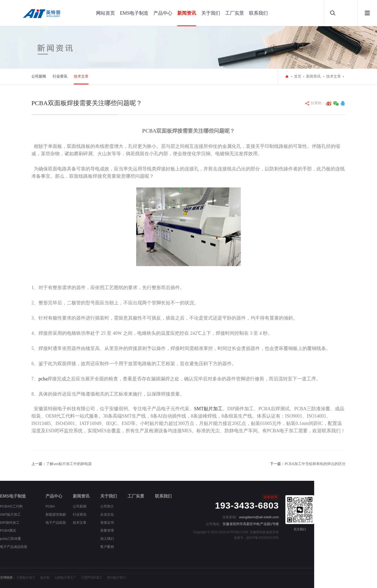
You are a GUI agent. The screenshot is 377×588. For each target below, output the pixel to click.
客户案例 (107, 547)
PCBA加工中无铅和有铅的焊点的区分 (315, 464)
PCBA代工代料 (11, 506)
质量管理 (107, 530)
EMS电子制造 (134, 13)
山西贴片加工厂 (65, 578)
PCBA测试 (8, 530)
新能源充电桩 (56, 514)
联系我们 (258, 13)
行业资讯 (60, 76)
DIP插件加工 (10, 523)
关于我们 (211, 13)
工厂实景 (235, 13)
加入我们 (107, 539)
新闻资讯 (187, 13)
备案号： (240, 538)
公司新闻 (39, 76)
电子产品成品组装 (14, 547)
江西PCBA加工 (92, 578)
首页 (298, 76)
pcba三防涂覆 (10, 539)
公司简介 (107, 506)
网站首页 (106, 13)
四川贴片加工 (117, 578)
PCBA (50, 506)
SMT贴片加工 (10, 514)
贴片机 (45, 578)
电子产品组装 (56, 523)
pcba (43, 379)
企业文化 (107, 514)
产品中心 (163, 13)
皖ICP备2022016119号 (263, 538)
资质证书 (107, 523)
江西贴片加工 (26, 578)
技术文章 (81, 76)
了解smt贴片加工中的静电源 (69, 464)
